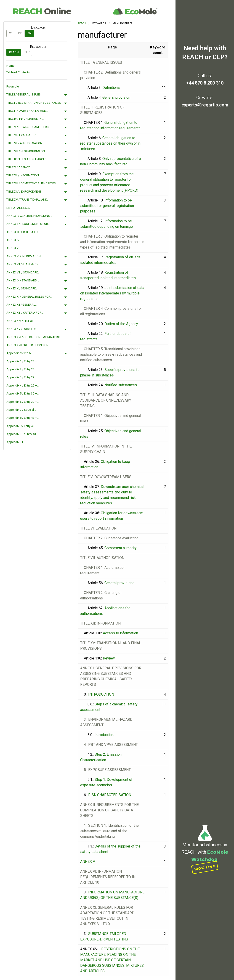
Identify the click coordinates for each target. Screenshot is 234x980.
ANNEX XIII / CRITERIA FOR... (25, 313)
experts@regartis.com (205, 105)
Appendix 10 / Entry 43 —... (24, 434)
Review (109, 658)
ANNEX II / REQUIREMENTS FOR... (28, 224)
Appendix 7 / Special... (21, 410)
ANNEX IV (13, 240)
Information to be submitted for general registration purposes (107, 206)
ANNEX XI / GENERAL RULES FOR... (29, 297)
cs (11, 33)
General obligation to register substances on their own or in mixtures (110, 143)
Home (10, 66)
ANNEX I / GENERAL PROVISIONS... (29, 216)
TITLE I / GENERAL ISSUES (24, 94)
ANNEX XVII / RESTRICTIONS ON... (28, 345)
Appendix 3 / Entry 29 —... (23, 377)
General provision (116, 97)
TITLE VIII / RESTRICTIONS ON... (27, 151)
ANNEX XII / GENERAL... (22, 305)
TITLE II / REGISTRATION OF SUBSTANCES (34, 103)
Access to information (120, 633)
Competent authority (121, 548)
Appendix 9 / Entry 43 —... (23, 426)
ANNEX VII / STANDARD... (23, 264)
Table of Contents (18, 72)
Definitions (111, 88)
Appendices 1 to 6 (19, 353)
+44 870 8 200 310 (205, 83)
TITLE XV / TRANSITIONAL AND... (28, 200)
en (30, 33)
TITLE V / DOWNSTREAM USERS (28, 127)
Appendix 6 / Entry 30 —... (23, 402)
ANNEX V (12, 248)
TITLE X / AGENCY (18, 167)
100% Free (205, 867)
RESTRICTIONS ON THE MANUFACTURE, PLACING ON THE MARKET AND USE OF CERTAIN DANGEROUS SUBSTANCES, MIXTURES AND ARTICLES (112, 960)
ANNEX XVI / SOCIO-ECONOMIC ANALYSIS (34, 337)
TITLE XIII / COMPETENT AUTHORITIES (31, 183)
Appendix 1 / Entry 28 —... (23, 361)
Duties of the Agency (121, 324)
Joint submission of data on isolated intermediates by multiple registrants (112, 293)
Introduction (104, 735)
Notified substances (121, 385)
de (20, 33)
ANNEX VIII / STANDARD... (23, 272)
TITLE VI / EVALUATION (21, 135)
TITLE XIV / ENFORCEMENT (24, 192)
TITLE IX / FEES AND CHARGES (27, 159)
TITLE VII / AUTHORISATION (24, 143)
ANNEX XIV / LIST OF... (21, 321)
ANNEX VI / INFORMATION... (25, 256)
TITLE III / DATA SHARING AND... (27, 111)
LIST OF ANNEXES (18, 208)
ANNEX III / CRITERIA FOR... (24, 232)
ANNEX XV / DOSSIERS (21, 329)
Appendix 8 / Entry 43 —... (23, 418)
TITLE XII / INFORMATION (23, 175)
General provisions (119, 583)
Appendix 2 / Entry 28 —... (23, 369)
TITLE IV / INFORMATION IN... (25, 119)
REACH (42, 11)
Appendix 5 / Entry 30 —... (23, 393)
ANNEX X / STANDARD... (22, 288)
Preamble (13, 86)
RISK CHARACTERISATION (110, 795)
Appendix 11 (15, 442)
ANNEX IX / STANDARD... (23, 280)
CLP (27, 52)
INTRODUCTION (101, 694)
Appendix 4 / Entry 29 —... (23, 385)
